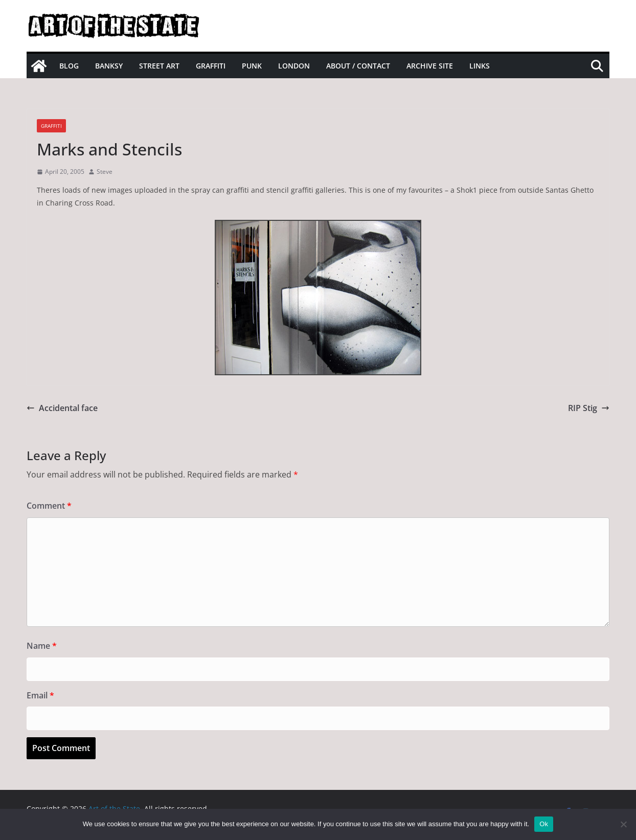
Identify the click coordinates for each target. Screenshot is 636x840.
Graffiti (211, 66)
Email (40, 695)
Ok (544, 824)
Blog (69, 66)
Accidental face (62, 408)
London (294, 66)
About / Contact (358, 66)
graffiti (51, 126)
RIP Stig (589, 408)
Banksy (109, 66)
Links (480, 66)
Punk (252, 66)
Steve (105, 172)
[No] (623, 824)
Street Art (159, 66)
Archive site (430, 66)
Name (42, 646)
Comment (49, 506)
